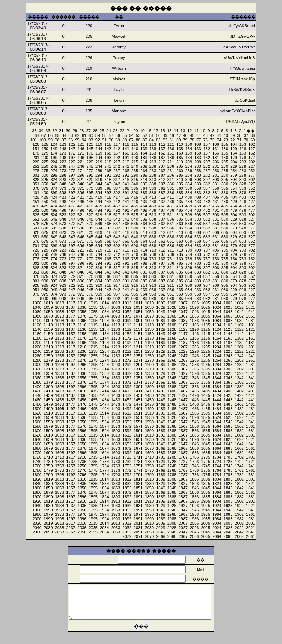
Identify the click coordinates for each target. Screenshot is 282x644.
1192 (127, 343)
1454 (104, 400)
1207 (183, 347)
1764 (217, 470)
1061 (250, 316)
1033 (116, 307)
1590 (149, 431)
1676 (82, 448)
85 (145, 140)
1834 (104, 484)
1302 (239, 369)
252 (252, 171)
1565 (206, 426)
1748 (172, 466)
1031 (138, 307)
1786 (194, 475)
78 (192, 140)
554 (234, 224)
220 (90, 162)
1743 (228, 466)
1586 (194, 431)
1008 (172, 303)
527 (252, 219)
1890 (149, 497)
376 (36, 188)
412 (162, 197)
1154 (104, 334)
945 (90, 290)
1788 (172, 475)
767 (117, 259)
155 (225, 153)
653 (243, 241)
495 (90, 210)
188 (153, 158)
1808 (172, 479)
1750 (149, 466)
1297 (70, 365)
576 (36, 224)
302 (252, 180)
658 (198, 241)
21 (129, 131)
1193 (116, 343)
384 (189, 193)
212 (162, 162)
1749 (160, 466)
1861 (250, 492)
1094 (104, 321)
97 (64, 140)
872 (72, 276)
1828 (172, 484)
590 (135, 228)
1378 (59, 382)
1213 (116, 347)
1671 (138, 448)
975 (45, 294)
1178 (59, 338)
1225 (206, 351)
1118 (59, 325)
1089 (160, 321)
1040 (37, 307)
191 (126, 158)
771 (81, 259)
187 (162, 158)
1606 (194, 435)
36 (253, 135)
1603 (228, 435)
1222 (239, 351)
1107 (183, 325)
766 (126, 259)
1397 (70, 387)
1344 (217, 378)
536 (171, 219)
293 (108, 175)
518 (108, 215)
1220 (37, 347)
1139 (48, 329)
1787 (183, 475)
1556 (82, 422)
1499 (48, 409)
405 (225, 197)
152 (252, 153)
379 (234, 193)
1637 (70, 439)
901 (36, 281)
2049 (160, 532)
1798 (59, 475)
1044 (217, 312)
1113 (116, 325)
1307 (183, 369)
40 (226, 135)
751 (36, 254)
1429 (160, 395)
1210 (149, 347)
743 (108, 254)
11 (196, 131)
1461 (250, 404)
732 (207, 254)
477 (252, 210)
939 (144, 290)
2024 (217, 528)
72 (232, 140)
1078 (59, 316)
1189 (160, 343)
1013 (116, 303)
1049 (160, 312)
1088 (172, 321)
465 (135, 206)
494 (99, 210)
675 (45, 241)
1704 (217, 457)
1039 (48, 307)
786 (171, 263)
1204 (217, 347)
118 (108, 144)
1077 (70, 316)
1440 (37, 395)
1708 (172, 457)
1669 (160, 448)
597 (72, 228)
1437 (70, 395)
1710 (149, 457)
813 (153, 268)
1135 (93, 329)
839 (144, 272)
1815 (93, 479)
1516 (82, 413)
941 (126, 290)
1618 (59, 435)
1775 (93, 470)
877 (252, 281)
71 (239, 140)
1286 (194, 365)
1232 (127, 351)
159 (189, 153)
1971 (138, 514)
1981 (250, 519)
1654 (104, 444)
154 (234, 153)
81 (172, 140)
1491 (138, 409)
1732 (127, 462)
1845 (206, 488)
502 (252, 215)
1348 (172, 378)
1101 (250, 325)
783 (198, 263)
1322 (239, 373)
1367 (183, 382)
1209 (160, 347)
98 (57, 140)
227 (252, 166)
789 (144, 263)
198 (63, 158)
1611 (138, 435)
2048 (172, 532)
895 (90, 281)
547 (72, 219)
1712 (127, 457)
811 (171, 268)
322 (72, 180)
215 (135, 162)
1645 (206, 444)
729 (234, 254)
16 (163, 131)
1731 (138, 462)
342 (117, 184)
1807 (183, 479)
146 (81, 149)
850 (45, 272)
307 (207, 180)
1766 (194, 470)
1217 (70, 347)
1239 (48, 351)
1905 (206, 501)
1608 (172, 435)
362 (162, 188)
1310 (149, 369)
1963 (228, 514)
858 (198, 276)
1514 (104, 413)
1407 (183, 391)
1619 (48, 435)
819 (99, 268)
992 (117, 299)
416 (126, 197)
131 (216, 149)
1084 (217, 321)
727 (252, 254)
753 (243, 259)
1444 (217, 400)
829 (234, 272)
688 (153, 246)
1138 (59, 329)
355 (225, 188)
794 (99, 263)
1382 (239, 387)
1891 (138, 497)
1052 (127, 312)
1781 (250, 475)
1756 (82, 466)
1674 (104, 448)
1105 (206, 325)
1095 (93, 321)
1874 (104, 492)
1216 (82, 347)
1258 (59, 356)
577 (252, 228)
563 (153, 224)
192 (117, 158)
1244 (217, 356)
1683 (228, 453)
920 (90, 285)
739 (144, 254)
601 (36, 228)
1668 (172, 448)
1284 (217, 365)
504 (234, 215)
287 (162, 175)
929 (234, 290)
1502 (239, 413)
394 (99, 193)
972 (72, 294)
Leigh (119, 100)
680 (225, 246)
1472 (127, 404)
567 (117, 224)
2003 (228, 523)
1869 (160, 492)
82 (165, 140)
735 (180, 254)
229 (234, 166)
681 (216, 246)
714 (144, 250)
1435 (93, 395)
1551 (138, 422)
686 (171, 246)
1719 (48, 457)
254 (234, 171)
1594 (104, 431)
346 (81, 184)
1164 (217, 338)
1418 (59, 391)
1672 (127, 448)
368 (108, 188)
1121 (250, 329)
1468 (172, 404)
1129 (160, 329)
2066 (194, 536)
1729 (160, 462)
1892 (127, 497)
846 (81, 272)
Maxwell (119, 36)
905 (225, 285)
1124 (217, 329)
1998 (59, 519)
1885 (206, 497)
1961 (250, 514)
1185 (206, 343)
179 (234, 158)
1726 (194, 462)
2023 (228, 528)
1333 (116, 373)
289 (144, 175)
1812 (127, 479)
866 (126, 276)
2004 (217, 523)
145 (90, 149)
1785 (206, 475)
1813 (116, 479)
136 (171, 149)
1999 (48, 519)
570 (90, 224)
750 (45, 254)
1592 (127, 431)
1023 (228, 307)
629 (234, 237)
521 (81, 215)
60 (91, 135)
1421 (250, 395)
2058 (59, 532)
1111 (138, 325)
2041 (250, 532)
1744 (217, 466)
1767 (183, 470)
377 (252, 193)
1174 (104, 338)
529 (234, 219)
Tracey (119, 58)
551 (36, 219)
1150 (149, 334)
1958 (59, 510)
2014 (104, 523)
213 (153, 162)
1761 (250, 470)
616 (126, 232)
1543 (228, 422)
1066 (194, 316)
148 (63, 149)
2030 (149, 528)
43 (206, 135)
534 (189, 219)
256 (216, 171)
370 (90, 188)
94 (84, 140)
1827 (183, 484)
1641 (250, 444)
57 (111, 135)
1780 (37, 470)
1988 (172, 519)
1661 (250, 448)
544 (99, 219)
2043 (228, 532)
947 (72, 290)
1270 (149, 360)
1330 (149, 373)
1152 (127, 334)
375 (45, 188)
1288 (172, 365)
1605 (206, 435)
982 (207, 299)
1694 (104, 453)
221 (81, 162)
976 (36, 294)
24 (109, 131)
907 (207, 285)
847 (72, 272)
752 (252, 259)
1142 (239, 334)
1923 (228, 506)
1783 (228, 475)
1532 (127, 417)
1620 (37, 435)
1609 (160, 435)
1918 (59, 501)
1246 (194, 356)
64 (64, 135)
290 (135, 175)
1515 (93, 413)
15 (169, 131)
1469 (160, 404)
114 (144, 144)
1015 (93, 303)
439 (144, 202)
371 (81, 188)
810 (180, 268)
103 (243, 144)
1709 (160, 457)
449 (54, 202)
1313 (116, 369)
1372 (127, 382)
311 (171, 180)
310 (180, 180)
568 (108, 224)
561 (171, 224)
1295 (93, 365)
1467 (183, 404)
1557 (70, 422)
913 (153, 285)
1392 (127, 387)
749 (54, 254)
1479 (48, 404)
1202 (239, 347)
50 (158, 135)
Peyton (119, 122)
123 (63, 144)
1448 (172, 400)
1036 (82, 307)
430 (225, 202)
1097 (70, 321)
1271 (138, 360)
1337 (70, 373)
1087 (183, 321)
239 (144, 166)
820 (90, 268)
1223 (228, 351)
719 (99, 250)
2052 (127, 532)
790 (135, 263)
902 (252, 285)
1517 (70, 413)
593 (108, 228)
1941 (250, 510)
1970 (149, 514)
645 (90, 237)
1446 (194, 400)
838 (153, 272)
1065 (206, 316)
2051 (138, 532)
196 (81, 158)
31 (61, 131)
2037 (70, 528)
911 (171, 285)
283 (198, 175)
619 (99, 232)
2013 (116, 523)
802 (252, 268)
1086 (194, 321)
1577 (70, 426)
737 (162, 254)
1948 (172, 510)
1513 (116, 413)
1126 (194, 329)
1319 (48, 369)
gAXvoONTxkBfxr (239, 47)
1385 (206, 387)
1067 (183, 316)
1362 (239, 382)
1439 (48, 395)
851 (36, 272)
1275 (93, 360)
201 (36, 158)
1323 (228, 373)
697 (72, 246)
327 (252, 184)
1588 (172, 431)
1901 (250, 501)
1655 (93, 444)
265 (135, 171)
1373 (116, 382)
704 (234, 250)
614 (144, 232)
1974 (104, 514)
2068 (172, 536)
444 (99, 202)
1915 (93, 501)
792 (117, 263)
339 (144, 184)
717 (117, 250)
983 (198, 299)
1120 (37, 325)
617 (117, 232)
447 (72, 202)
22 (122, 131)
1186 (194, 343)
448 (63, 202)
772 (72, 259)
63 (70, 135)
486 (171, 210)
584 (189, 228)
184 (189, 158)
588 (153, 228)
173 (63, 153)
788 (153, 263)
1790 (149, 475)
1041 (250, 312)
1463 (228, 404)
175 (45, 153)
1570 (149, 426)
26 (95, 131)
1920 (37, 501)
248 (63, 166)
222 (72, 162)
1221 (250, 351)
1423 (228, 395)
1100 (37, 321)
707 (207, 250)
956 (216, 294)
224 (54, 162)
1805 (206, 479)
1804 (217, 479)
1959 (48, 510)
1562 (239, 426)
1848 (172, 488)
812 (162, 268)
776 (36, 259)
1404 (217, 391)
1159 (48, 334)
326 (36, 180)
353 (243, 188)
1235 (93, 351)
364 (144, 188)
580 (225, 228)
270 (90, 171)
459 (189, 206)
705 (225, 250)
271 (81, 171)
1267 (183, 360)
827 (252, 272)
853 (243, 276)
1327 (183, 373)
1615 (93, 435)
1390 (149, 387)
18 (149, 131)
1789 (160, 475)
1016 (82, 303)
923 (63, 285)
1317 (70, 369)
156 (216, 153)
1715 (93, 457)
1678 (59, 448)
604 (234, 232)
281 (216, 175)
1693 (116, 453)
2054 (104, 532)
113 (153, 144)
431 (216, 202)
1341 (250, 378)
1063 (228, 316)
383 (198, 193)
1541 (250, 422)
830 (225, 272)
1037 (70, 307)
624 (54, 232)
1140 (37, 329)
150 (45, 149)
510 (180, 215)
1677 (70, 448)
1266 (194, 360)
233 (198, 166)
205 (225, 162)
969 (99, 294)
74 (219, 140)
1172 (127, 338)
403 (243, 197)
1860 (37, 488)
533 (198, 219)
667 (117, 241)
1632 (127, 439)
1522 (239, 417)
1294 (104, 365)
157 (207, 153)
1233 (116, 351)
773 (63, 259)
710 (180, 250)
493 (108, 210)
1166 (194, 338)
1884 (217, 497)
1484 (217, 409)
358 (198, 188)
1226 (194, 351)
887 (162, 281)
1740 (37, 462)
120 (90, 144)
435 (180, 202)
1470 (149, 404)
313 (153, 180)
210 (180, 162)
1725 (206, 462)
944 (99, 290)
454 (234, 206)
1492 (127, 409)
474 (54, 206)
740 (135, 254)
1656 (82, 444)
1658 (59, 444)
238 (153, 166)
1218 (59, 347)
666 (126, 241)
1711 (138, 457)
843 (108, 272)
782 (207, 263)
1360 (37, 378)
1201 (250, 347)
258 (198, 171)
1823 (228, 484)
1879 (48, 492)
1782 (239, 475)
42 (212, 135)
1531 (138, 417)
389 (144, 193)
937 (162, 290)
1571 (138, 426)
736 (171, 254)
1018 (59, 303)
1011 (138, 303)
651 (36, 237)
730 (225, 254)
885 (180, 281)
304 (234, 180)
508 (198, 215)
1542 (239, 422)
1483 (228, 409)
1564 (217, 426)
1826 (194, 484)
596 (81, 228)
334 (189, 184)
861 (171, 276)
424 (54, 197)
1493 (116, 409)
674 (54, 241)
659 (189, 241)
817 (117, 268)
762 (162, 259)
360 (180, 188)
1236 (82, 351)
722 (72, 250)
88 (124, 140)
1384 (217, 387)
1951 (138, 510)
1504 (217, 413)
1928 (172, 506)
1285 (206, 365)
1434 (104, 395)
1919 (48, 501)
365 (135, 188)
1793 (116, 475)
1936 (82, 506)
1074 (104, 316)
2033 (116, 528)
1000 (44, 299)
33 (48, 131)
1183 (228, 343)
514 (144, 215)
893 (108, 281)
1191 (138, 343)
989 (144, 299)
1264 (217, 360)
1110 (149, 325)
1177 (70, 338)
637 (162, 237)
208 (198, 162)
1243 (228, 356)
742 (117, 254)
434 (189, 202)
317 (117, 180)
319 (99, 180)
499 (54, 210)
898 (63, 281)
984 (189, 299)
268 (108, 171)
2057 (70, 532)
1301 (250, 369)
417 (117, 197)
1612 (127, 435)
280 (225, 175)
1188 (172, 343)
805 (225, 268)
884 (189, 281)
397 (72, 193)
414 (144, 197)
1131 (138, 329)
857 (207, 276)
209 (189, 162)
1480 (37, 404)
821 (81, 268)
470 (90, 206)
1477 (70, 404)
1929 (160, 506)
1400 (37, 387)
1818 (59, 479)
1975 (93, 514)
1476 (82, 404)
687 (162, 246)
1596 (82, 431)
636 (171, 237)
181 (216, 158)
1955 (93, 510)
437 (162, 202)
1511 (138, 413)
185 (180, 158)
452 (252, 206)
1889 (160, 497)
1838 (59, 484)
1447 (183, 400)
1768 (172, 470)
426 (36, 197)
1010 (149, 303)
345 (90, 184)
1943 (228, 510)
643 (108, 237)
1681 (250, 453)
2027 (183, 528)
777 (252, 263)
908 (198, 285)
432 (207, 202)
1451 (138, 400)
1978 (59, 514)
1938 (59, 506)
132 (207, 149)
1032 (127, 307)
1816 (82, 479)
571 (81, 224)
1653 (116, 444)
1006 (194, 303)
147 (72, 149)
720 (90, 250)
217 (117, 162)
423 (63, 197)
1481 (250, 409)
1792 (127, 475)
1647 (183, 444)
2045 (206, 532)
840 (135, 272)
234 (189, 166)
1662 (239, 448)
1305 (206, 369)
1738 (59, 462)
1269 (160, 360)
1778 (59, 470)
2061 (250, 536)
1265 (206, 360)
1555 (93, 422)
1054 (104, 312)
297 (72, 175)
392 (117, 193)
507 (207, 215)
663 (153, 241)
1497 (70, 409)
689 (144, 246)
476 (36, 206)
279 (234, 175)
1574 (104, 426)
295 (90, 175)
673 (63, 241)
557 (207, 224)
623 (63, 232)
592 (117, 228)
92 (98, 140)
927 (252, 290)
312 (162, 180)
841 (126, 272)
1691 (138, 453)
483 (198, 210)
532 (207, 219)
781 (216, 263)
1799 (48, 475)
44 (199, 135)
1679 (48, 448)
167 (117, 153)
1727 (183, 462)
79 (185, 140)
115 (135, 144)
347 (72, 184)
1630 (149, 439)
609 (189, 232)
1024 (217, 307)
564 (144, 224)
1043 (228, 312)
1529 (160, 417)
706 (216, 250)
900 (45, 281)
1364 (217, 382)
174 (54, 153)
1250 (149, 356)
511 (171, 215)
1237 (70, 351)
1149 (160, 334)
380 (225, 193)
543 (108, 219)
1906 (194, 501)
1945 (206, 510)
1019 (48, 303)
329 (234, 184)
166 (126, 153)
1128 (172, 329)
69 (253, 140)
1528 (172, 417)
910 (180, 285)
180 (225, 158)
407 (207, 197)
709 (189, 250)
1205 (206, 347)
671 (81, 241)
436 (171, 202)
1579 (48, 426)
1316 (82, 369)
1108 (172, 325)
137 (162, 149)
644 (99, 237)
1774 (104, 470)
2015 (93, 523)
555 (225, 224)
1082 (239, 321)
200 (45, 158)
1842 (239, 488)
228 (243, 166)
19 (142, 131)
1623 (228, 439)
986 (171, 299)
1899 (48, 497)
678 (243, 246)
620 (90, 232)
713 (153, 250)
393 (108, 193)
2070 (149, 536)
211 (171, 162)
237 (162, 166)
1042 (239, 312)
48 (172, 135)
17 (156, 131)
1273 (116, 360)
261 (171, 171)
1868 (172, 492)
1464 (217, 404)
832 (207, 272)
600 (45, 228)
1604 (217, 435)
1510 (149, 413)
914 (144, 285)
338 (153, 184)
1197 (70, 343)
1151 (138, 334)
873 (63, 276)
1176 (82, 338)
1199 (48, 343)
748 (63, 254)
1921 (250, 506)
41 (219, 135)
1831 (138, 484)
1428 (172, 395)
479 (234, 210)
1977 (70, 514)
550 (45, 219)
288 (153, 175)
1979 (48, 514)
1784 (217, 475)
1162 (239, 338)
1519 (48, 413)
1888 (172, 497)
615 (135, 232)
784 (189, 263)
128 (243, 149)
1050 (149, 312)
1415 (93, 391)
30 (68, 131)
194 (99, 158)
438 (153, 202)
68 (37, 135)
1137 (70, 329)
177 (252, 158)
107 (207, 144)
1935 (93, 506)
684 (189, 246)
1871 (138, 492)
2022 (239, 528)
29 (75, 131)
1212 (127, 347)
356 (216, 188)
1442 (239, 400)
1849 (160, 488)
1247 (183, 356)
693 (108, 246)
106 (216, 144)
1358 (59, 378)
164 (144, 153)
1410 (149, 391)
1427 (183, 395)
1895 (93, 497)
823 (63, 268)
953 (243, 294)
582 (207, 228)
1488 (172, 409)
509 (189, 215)
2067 (183, 536)
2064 (217, 536)
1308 (172, 369)
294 (99, 175)
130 (225, 149)
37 (246, 135)
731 (216, 254)
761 (171, 259)
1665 (206, 448)
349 (54, 184)
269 (99, 171)
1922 (239, 506)
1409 (160, 391)
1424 (217, 395)
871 (81, 276)
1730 (149, 462)
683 (198, 246)
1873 (116, 492)
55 (124, 135)
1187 (183, 343)
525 (45, 215)
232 (207, 166)
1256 (82, 356)
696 (81, 246)
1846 (194, 488)
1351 (138, 378)
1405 (206, 391)
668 (108, 241)
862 (162, 276)
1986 (194, 519)
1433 (116, 395)
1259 (48, 356)
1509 (160, 413)
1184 (217, 343)
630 (225, 237)
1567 (183, 426)
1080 (37, 316)
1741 (250, 466)
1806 (194, 479)
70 (246, 140)
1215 (93, 347)
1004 (217, 303)
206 (216, 162)
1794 (104, 475)
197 (72, 158)
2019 (48, 523)
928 (243, 290)
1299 (48, 365)
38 (239, 135)
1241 (250, 356)
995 (90, 299)
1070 (149, 316)
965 (135, 294)
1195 (93, 343)
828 (243, 272)
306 (216, 180)
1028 (172, 307)
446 (81, 202)
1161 (250, 338)
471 (81, 206)
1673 (116, 448)
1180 (37, 338)
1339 (48, 373)
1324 (217, 373)
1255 (93, 356)
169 (99, 153)
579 (234, 228)
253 (243, 171)
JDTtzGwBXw (243, 36)
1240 (37, 351)
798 (63, 263)
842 (117, 272)
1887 (183, 497)
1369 (160, 382)
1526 (194, 417)
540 (135, 219)
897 (72, 281)
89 (118, 140)
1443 (228, 400)
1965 (206, 514)
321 (81, 180)
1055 (93, 312)
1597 (70, 431)
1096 (82, 321)
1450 (149, 400)
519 (99, 215)
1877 (70, 492)
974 (54, 294)
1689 (160, 453)
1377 (70, 382)
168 (108, 153)
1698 (59, 453)
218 (108, 162)
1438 (59, 395)
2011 (138, 523)
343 (108, 184)
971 (81, 294)
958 (198, 294)
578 (243, 228)
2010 (149, 523)
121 (81, 144)
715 (135, 250)
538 (153, 219)
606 (216, 232)
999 (54, 299)
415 (135, 197)
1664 (217, 448)
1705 (206, 457)
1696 (82, 453)
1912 (127, 501)
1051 (138, 312)
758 (198, 259)
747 (72, 254)
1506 (194, 413)
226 (36, 162)
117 (117, 144)
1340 (37, 373)
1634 (104, 439)
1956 (82, 510)
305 (225, 180)
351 (36, 184)
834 (189, 272)
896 (81, 281)
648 (63, 237)
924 (54, 285)
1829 (160, 484)
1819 (48, 479)
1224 (217, 351)
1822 (239, 484)
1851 (138, 488)
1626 (194, 439)
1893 (116, 497)
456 (216, 206)
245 (90, 166)
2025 (206, 528)
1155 (93, 334)
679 (234, 246)
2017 (70, 523)
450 (45, 202)
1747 (183, 466)
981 (216, 299)
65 (57, 135)
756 (216, 259)
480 (225, 210)
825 (45, 268)
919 (99, 285)
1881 (250, 497)
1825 (206, 484)
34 (41, 131)
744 (99, 254)
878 (243, 281)
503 (243, 215)
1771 (138, 470)
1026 (194, 307)
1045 (206, 312)
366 (126, 188)
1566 (194, 426)
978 (243, 299)
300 (45, 175)
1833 (116, 484)
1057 (70, 312)
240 (135, 166)
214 (144, 162)
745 (90, 254)
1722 (239, 462)
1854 (104, 488)
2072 (127, 536)
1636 (82, 439)
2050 (149, 532)
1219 (48, 347)
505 (225, 215)
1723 (228, 462)
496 (81, 210)
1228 (172, 351)
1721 (250, 462)
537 (162, 219)
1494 (104, 409)
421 (81, 197)
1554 (104, 422)
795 (90, 263)
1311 (138, 369)
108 (198, 144)
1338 (59, 373)
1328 (172, 373)
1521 (250, 417)
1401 (250, 391)
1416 (82, 391)
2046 (194, 532)
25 (102, 131)
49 (165, 135)
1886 (194, 497)
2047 (183, 532)
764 (144, 259)
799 (54, 263)
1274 (104, 360)
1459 (48, 400)
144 (99, 149)
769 (99, 259)
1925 (206, 506)
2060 (37, 532)
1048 (172, 312)
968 (108, 294)
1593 (116, 431)
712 (162, 250)
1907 (183, 501)
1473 (116, 404)
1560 (37, 422)
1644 (217, 444)
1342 (239, 378)
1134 (104, 329)
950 (45, 290)
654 (234, 241)
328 (243, 184)
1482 (239, 409)
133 (198, 149)
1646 (194, 444)
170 (90, 153)
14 (176, 131)
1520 (37, 413)
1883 (228, 497)
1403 (228, 391)
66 (50, 135)
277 (252, 175)
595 (90, 228)
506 (216, 215)
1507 (183, 413)
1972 (127, 514)
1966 (194, 514)
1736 (82, 462)
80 (178, 140)
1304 (217, 369)
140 (135, 149)
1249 (160, 356)
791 (126, 263)
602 (252, 232)
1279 (48, 360)
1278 (59, 360)
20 (135, 131)
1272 (127, 360)
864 (144, 276)
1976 (82, 514)
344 (99, 184)
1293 (116, 365)
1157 (70, 334)
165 (135, 153)
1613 (116, 435)
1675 (93, 448)
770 (90, 259)
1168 (172, 338)
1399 (48, 387)
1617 (70, 435)
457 (207, 206)
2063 (228, 536)
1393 (116, 387)
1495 (93, 409)
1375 (93, 382)
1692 (127, 453)
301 (36, 175)
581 (216, 228)
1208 (172, 347)
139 (144, 149)
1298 (59, 365)
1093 (116, 321)
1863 (228, 492)
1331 (138, 373)
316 (126, 180)
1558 (59, 422)
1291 (138, 365)
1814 (104, 479)
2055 (93, 532)
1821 (250, 484)
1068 (172, 316)
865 (135, 276)
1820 (37, 479)
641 (126, 237)
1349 (160, 378)
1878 (59, 492)
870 (90, 276)
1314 (104, 369)
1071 (138, 316)
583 (198, 228)
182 (207, 158)
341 (126, 184)
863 (153, 276)
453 (243, 206)
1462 (239, 404)
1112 (127, 325)
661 (171, 241)
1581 (250, 431)
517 (117, 215)
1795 (93, 475)
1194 (104, 343)
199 (54, 158)
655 (225, 241)
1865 (206, 492)
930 (225, 290)
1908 (172, 501)
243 (108, 166)
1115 (93, 325)
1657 (70, 444)
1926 (194, 506)
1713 (116, 457)
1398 (59, 387)
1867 (183, 492)
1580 (37, 426)
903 (243, 285)
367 (117, 188)
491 (126, 210)
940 (135, 290)
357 (207, 188)
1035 (93, 307)
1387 (183, 387)
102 (252, 144)
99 (50, 140)
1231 (138, 351)
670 (90, 241)
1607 (183, 435)
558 (198, 224)
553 (243, 224)
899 (54, 281)
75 (212, 140)
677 (252, 246)
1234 (104, 351)
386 (171, 193)
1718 (59, 457)
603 (243, 232)
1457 (70, 400)
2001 (250, 523)
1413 (116, 391)
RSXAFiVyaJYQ (240, 122)
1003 (228, 303)
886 (171, 281)
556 (216, 224)
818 (108, 268)
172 (72, 153)
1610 (149, 435)
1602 (239, 435)
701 (36, 246)
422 (72, 197)
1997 (70, 519)
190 (135, 158)
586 (171, 228)
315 (135, 180)
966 (126, 294)
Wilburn (119, 68)
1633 (116, 439)
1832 (127, 484)
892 (117, 281)
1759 (48, 466)
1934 (104, 506)
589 (144, 228)
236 (171, 166)
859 (189, 276)
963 (153, 294)
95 (77, 140)
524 (54, 215)
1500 (37, 409)
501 (36, 210)
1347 (183, 378)
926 (36, 285)
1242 (239, 356)
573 (63, 224)
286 (171, 175)
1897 (70, 497)
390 (135, 193)
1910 (149, 501)
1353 (116, 378)
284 (189, 175)
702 (252, 250)
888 (153, 281)
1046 (194, 312)
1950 (149, 510)
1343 (228, 378)
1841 (250, 488)
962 (162, 294)
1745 (206, 466)
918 (108, 285)
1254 (104, 356)
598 (63, 228)
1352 (127, 378)
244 (99, 166)
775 (45, 259)
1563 (228, 426)
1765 (206, 470)
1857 (70, 488)
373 (63, 188)
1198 (59, 343)
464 (144, 206)
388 (153, 193)
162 (162, 153)
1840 (37, 484)
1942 (239, 510)
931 (216, 290)
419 (99, 197)
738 (153, 254)
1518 (59, 413)
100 (43, 140)
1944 (217, 510)
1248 (172, 356)
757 (207, 259)
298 (63, 175)
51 (152, 135)
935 (180, 290)
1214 (104, 347)
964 (144, 294)
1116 (82, 325)
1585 (206, 431)
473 (63, 206)
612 (162, 232)
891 (126, 281)
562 (162, 224)
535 (180, 219)
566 (126, 224)
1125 (206, 329)
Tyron (119, 26)
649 (54, 237)
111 (171, 144)
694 (99, 246)
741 (126, 254)
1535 (93, 417)
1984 (217, 519)
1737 (70, 462)
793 (108, 263)
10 (203, 131)
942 (117, 290)
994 (99, 299)
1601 (250, 435)
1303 (228, 369)
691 (126, 246)
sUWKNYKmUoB (239, 58)
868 (108, 276)
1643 (228, 444)
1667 (183, 448)
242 (117, 166)
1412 (127, 391)
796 (81, 263)
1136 (82, 329)
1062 (239, 316)
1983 (228, 519)
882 (207, 281)
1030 (149, 307)
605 (225, 232)
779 (234, 263)
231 (216, 166)
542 (117, 219)
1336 (82, 373)
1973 (116, 514)
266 (126, 171)
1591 (138, 431)
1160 (37, 334)
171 (81, 153)
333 (198, 184)
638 (153, 237)
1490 (149, 409)
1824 (217, 484)
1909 (160, 501)
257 (207, 171)
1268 (172, 360)
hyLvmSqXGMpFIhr (237, 111)
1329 (160, 373)
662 (162, 241)
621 (81, 232)
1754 (104, 466)
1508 (172, 413)
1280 (37, 360)
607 (207, 232)
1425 (206, 395)
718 (108, 250)
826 (36, 268)
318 (108, 180)
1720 (37, 457)
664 (144, 241)
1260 (37, 356)
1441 (250, 400)
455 (225, 206)
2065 (206, 536)
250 (45, 166)
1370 (149, 382)
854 (234, 276)
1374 (104, 382)
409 (189, 197)
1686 (194, 453)
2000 (37, 519)
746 (81, 254)
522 (72, 215)
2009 (160, 523)
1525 (206, 417)
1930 (149, 506)
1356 (82, 378)
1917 (70, 501)
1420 (37, 391)
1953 (116, 510)
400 (45, 193)
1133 (116, 329)
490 (135, 210)
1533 (116, 417)
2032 (127, 528)
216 (126, 162)
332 (207, 184)
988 (153, 299)
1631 (138, 439)
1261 (250, 360)
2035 (93, 528)
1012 (127, 303)
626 (36, 232)
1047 (183, 312)
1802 (239, 479)
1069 (160, 316)
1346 (194, 378)
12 (189, 131)
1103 (228, 325)
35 (35, 131)
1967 (183, 514)
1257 (70, 356)
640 (135, 237)
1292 (127, 365)
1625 (206, 439)
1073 (116, 316)
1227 (183, 351)
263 (153, 171)
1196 (82, 343)
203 (243, 162)
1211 (138, 347)
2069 (160, 536)
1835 (93, 484)
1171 (138, 338)
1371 (138, 382)
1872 (127, 492)
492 (117, 210)
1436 (82, 395)
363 (153, 188)
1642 (239, 444)
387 (162, 193)
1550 (149, 422)
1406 (194, 391)
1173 (116, 338)
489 (144, 210)
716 (126, 250)
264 (144, 171)
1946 (194, 510)
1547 (183, 422)
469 (99, 206)
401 (36, 193)
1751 (138, 466)
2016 (82, 523)
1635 (93, 439)
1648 (172, 444)
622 (72, 232)
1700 (37, 453)
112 (162, 144)
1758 (59, 466)
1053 (116, 312)
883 (198, 281)
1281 (250, 365)
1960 (37, 510)
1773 (116, 470)
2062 (239, 536)
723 (63, 250)
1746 (194, 466)
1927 (183, 506)
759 (189, 259)
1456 (82, 400)
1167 (183, 338)
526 (36, 215)
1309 (160, 369)
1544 (217, 422)
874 (54, 276)
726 (36, 250)
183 (198, 158)
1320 (37, 369)
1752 (127, 466)
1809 (160, 479)
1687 (183, 453)
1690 (149, 453)
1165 (206, 338)
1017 (70, 303)
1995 (93, 519)
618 (108, 232)
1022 (239, 307)
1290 (149, 365)
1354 (104, 378)
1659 (48, 444)
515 (135, 215)
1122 (239, 329)
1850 (149, 488)
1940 (37, 506)
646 (81, 237)
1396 (82, 387)
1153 (116, 334)
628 (243, 237)
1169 (160, 338)
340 (135, 184)
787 (162, 263)
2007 (183, 523)
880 (225, 281)
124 (54, 144)
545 (90, 219)
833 (198, 272)
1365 (206, 382)
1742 (239, 466)
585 (180, 228)
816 (126, 268)
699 (54, 246)
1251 (138, 356)
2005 (206, 523)
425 (45, 197)
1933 (116, 506)
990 (135, 299)
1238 (59, 351)
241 (126, 166)
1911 (138, 501)
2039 (48, 528)
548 (63, 219)
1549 (160, 422)
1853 (116, 488)
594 (99, 228)
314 (144, 180)
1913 (116, 501)
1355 (93, 378)
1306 (194, 369)
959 (189, 294)
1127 (183, 329)
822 (72, 268)
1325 (206, 373)
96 (70, 140)
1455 (93, 400)
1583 (228, 431)
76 (206, 140)
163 (153, 153)
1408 (172, 391)
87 (131, 140)
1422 (239, 395)
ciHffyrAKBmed (241, 26)
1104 (217, 325)
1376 (82, 382)
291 (126, 175)
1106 (194, 325)
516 (126, 215)
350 (45, 184)
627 (252, 237)
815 (135, 268)
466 (126, 206)
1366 (194, 382)
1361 (250, 382)
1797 (70, 475)
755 (225, 259)
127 (252, 149)
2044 (217, 532)
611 (171, 232)
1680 (37, 448)
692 (117, 246)
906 (216, 285)
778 (243, 263)
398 (63, 193)
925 (45, 285)
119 (99, 144)
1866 (194, 492)
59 (98, 135)
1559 (48, 422)
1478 (59, 404)
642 (117, 237)
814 (144, 268)
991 (126, 299)
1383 (228, 387)
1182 (239, 343)
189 (144, 158)
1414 (104, 391)
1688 (172, 453)
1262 (239, 360)
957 (207, 294)
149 (54, 149)
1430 (149, 395)
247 (72, 166)
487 (162, 210)
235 (180, 166)
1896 (82, 497)
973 (63, 294)
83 (158, 140)
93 (91, 140)
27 (88, 131)
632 (207, 237)
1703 (228, 457)
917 (117, 285)
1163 (228, 338)
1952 (127, 510)
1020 (37, 303)
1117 (70, 325)
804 (234, 268)
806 (216, 268)
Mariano (119, 111)
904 (234, 285)
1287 (183, 365)
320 (90, 180)
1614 (104, 435)
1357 (70, 378)
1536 (82, 417)
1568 (172, 426)
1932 (127, 506)
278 (243, 175)
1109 (160, 325)
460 (180, 206)
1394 (104, 387)
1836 (82, 484)
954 (234, 294)
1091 (138, 321)
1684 (217, 453)
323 (63, 180)
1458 (59, 400)
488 (153, 210)
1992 (127, 519)
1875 (93, 492)
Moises (119, 79)
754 (234, 259)
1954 (104, 510)
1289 (160, 365)
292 (117, 175)
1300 (37, 365)
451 (36, 202)
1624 (217, 439)
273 (63, 171)
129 (234, 149)
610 (180, 232)
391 (126, 193)
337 (162, 184)
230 (225, 166)
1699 (48, 453)
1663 (228, 448)
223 (63, 162)
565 (135, 224)
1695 (93, 453)
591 (126, 228)
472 (72, 206)
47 (178, 135)
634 (189, 237)
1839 (48, 484)
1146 (194, 334)
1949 (160, 510)
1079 (48, 316)
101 (33, 140)
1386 (194, 387)
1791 (138, 475)
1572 (127, 426)
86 (138, 140)
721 (81, 250)
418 (108, 197)
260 (180, 171)
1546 (194, 422)
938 (153, 290)
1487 (183, 409)
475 (45, 206)
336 (171, 184)
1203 (228, 347)
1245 (206, 356)
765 (135, 259)
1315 (93, 369)
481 (216, 210)
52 (145, 135)
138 (153, 149)
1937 (70, 506)
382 (207, 193)
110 (180, 144)
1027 (183, 307)
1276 (82, 360)
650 (45, 237)
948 (63, 290)
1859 (48, 488)
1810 (149, 479)
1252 (127, 356)
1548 (172, 422)
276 (36, 171)
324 (54, 180)
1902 (239, 501)
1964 (217, 514)
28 (82, 131)
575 (45, 224)
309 (189, 180)
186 (171, 158)
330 (225, 184)
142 (117, 149)
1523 (228, 417)
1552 (127, 422)
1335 (93, 373)
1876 (82, 492)
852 (252, 276)
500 (45, 210)
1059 (48, 312)
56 (118, 135)
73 (226, 140)
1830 (149, 484)
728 (243, 254)
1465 (206, 404)
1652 (127, 444)
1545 (206, 422)
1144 (217, 334)
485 (180, 210)
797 (72, 263)
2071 (138, 536)
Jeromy (119, 47)
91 (104, 140)
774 (54, 259)
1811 (138, 479)
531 (216, 219)
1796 (82, 475)
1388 (172, 387)
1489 (160, 409)
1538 (59, 417)
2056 (82, 532)
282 (207, 175)
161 (171, 153)
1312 (127, 369)
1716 (82, 457)
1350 (149, 378)
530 (225, 219)
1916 (82, 501)
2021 (250, 528)
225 (45, 162)
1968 (172, 514)
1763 (228, 470)
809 (189, 268)
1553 (116, 422)
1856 (82, 488)
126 (36, 144)
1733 (116, 462)
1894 (104, 497)
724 (54, 250)
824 (54, 268)
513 (153, 215)
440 (135, 202)
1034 (104, 307)
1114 (104, 325)
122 (72, 144)
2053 (116, 532)
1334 (104, 373)
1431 (138, 395)
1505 (206, 413)
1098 (59, 321)
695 (90, 246)
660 (180, 241)
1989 (160, 519)
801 (36, 263)
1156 (82, 334)
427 (252, 202)
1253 (116, 356)
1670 (149, 448)
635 (180, 237)
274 (54, 171)
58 (104, 135)
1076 (82, 316)
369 (99, 188)
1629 (160, 439)
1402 (239, 391)
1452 (127, 400)
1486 (194, 409)
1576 (82, 426)
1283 (228, 365)
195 (90, 158)
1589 (160, 431)
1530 (149, 417)
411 (171, 197)
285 (180, 175)
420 (90, 197)
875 (45, 276)
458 (198, 206)
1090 (149, 321)
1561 (250, 426)
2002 (239, 523)
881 (216, 281)
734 (189, 254)
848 (63, 272)
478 (243, 210)
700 (45, 246)
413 (153, 197)
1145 (206, 334)
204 (234, 162)
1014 (104, 303)
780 (225, 263)
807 (207, 268)
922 (72, 285)
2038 (59, 528)
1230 (149, 351)
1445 (206, 400)
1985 (206, 519)
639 (144, 237)
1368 (172, 382)
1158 (59, 334)
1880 (37, 492)
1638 (59, 439)
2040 (37, 528)
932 (207, 290)
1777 (70, 470)
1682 (239, 453)
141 (126, 149)
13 (183, 131)
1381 (250, 387)
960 (180, 294)
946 (81, 290)
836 (171, 272)
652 (252, 241)
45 (192, 135)
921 (81, 285)
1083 (228, 321)
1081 (250, 321)
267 (117, 171)
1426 (194, 395)
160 (180, 153)
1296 (82, 365)
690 (135, 246)
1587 (183, 431)
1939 (48, 506)
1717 (70, 457)
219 (99, 162)
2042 (239, 532)
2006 (194, 523)
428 (243, 202)
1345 (206, 378)
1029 (160, 307)
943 (108, 290)
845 (90, 272)
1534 (104, 417)
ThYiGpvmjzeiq (241, 68)
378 (243, 193)
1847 (183, 488)
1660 (37, 444)
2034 (104, 528)
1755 (93, 466)
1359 (48, 378)
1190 (149, 343)
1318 (59, 369)
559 (189, 224)
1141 (250, 334)
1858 (59, 488)
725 (45, 250)
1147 (183, 334)
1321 (250, 373)
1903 (228, 501)
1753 (116, 466)
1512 (127, 413)
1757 (70, 466)
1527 (183, 417)
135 (180, 149)
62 (77, 135)
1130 (149, 329)
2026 (194, 528)
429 (234, 202)
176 (36, 153)
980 (225, 299)
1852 (127, 488)
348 (63, 184)
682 (207, 246)
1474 (104, 404)
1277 (70, 360)
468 (108, 206)
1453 (116, 400)
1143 (228, 334)
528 (243, 219)
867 (117, 276)
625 (45, 232)
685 (180, 246)
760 (180, 259)
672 (72, 241)
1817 (70, 479)
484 (189, 210)
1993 (116, 519)
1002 (239, 303)
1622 (239, 439)
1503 (228, 413)
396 (81, 193)
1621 (250, 439)
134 (189, 149)
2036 (82, 528)
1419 (48, 391)
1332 (127, 373)
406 (216, 197)
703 (243, 250)
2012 (127, 523)
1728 (172, 462)
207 (207, 162)
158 (198, 153)
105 (225, 144)
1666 (194, 448)
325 (45, 180)
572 (72, 224)
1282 (239, 365)
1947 (183, 510)
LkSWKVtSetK (242, 90)
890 (135, 281)
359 (189, 188)
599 (54, 228)
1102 (239, 325)
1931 (138, 506)
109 (189, 144)
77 (199, 140)
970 (90, 294)
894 (99, 281)
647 (72, 237)
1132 (127, 329)
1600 (37, 431)
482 (207, 210)
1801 (250, 479)
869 (99, 276)
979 (234, 299)
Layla (119, 90)
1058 (59, 312)
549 (54, 219)
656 (216, 241)
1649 (160, 444)
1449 (160, 400)
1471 (138, 404)
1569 (160, 426)
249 (54, 166)
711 (171, 250)
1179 (48, 338)
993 (108, 299)
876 (36, 276)
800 (45, 263)
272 (72, 171)
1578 (59, 426)
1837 (70, 484)
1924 (217, 506)
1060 (37, 312)
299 (54, 175)
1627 (183, 439)
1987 (183, 519)
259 (189, 171)
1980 (37, 514)
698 (63, 246)
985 (180, 299)
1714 (104, 457)
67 (44, 135)
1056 (82, 312)
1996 (82, 519)
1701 (250, 457)
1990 (149, 519)
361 (171, 188)
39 (232, 135)
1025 (206, 307)
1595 (93, 431)
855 (225, 276)
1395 (93, 387)
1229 (160, 351)
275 (45, 171)
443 (108, 202)
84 (152, 140)
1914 (104, 501)
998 (63, 299)
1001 (250, 303)
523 (63, 215)
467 (117, 206)
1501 (250, 413)
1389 (160, 387)
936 (171, 290)
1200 (37, 343)
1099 (48, 321)
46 (185, 135)
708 (198, 250)
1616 (82, 435)
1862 (239, 492)
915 (135, 285)
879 (234, 281)
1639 (48, 439)
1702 (239, 457)
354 (234, 188)
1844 (217, 488)
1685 (206, 453)
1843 (228, 488)
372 (72, 188)
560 (180, 224)
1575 (93, 426)
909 (189, 285)
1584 (217, 431)
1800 (37, 475)
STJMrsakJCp (242, 79)
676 (36, 241)
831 (216, 272)
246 (81, 166)
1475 (93, 404)
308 (198, 180)
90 (111, 140)
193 (108, 158)
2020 (37, 523)
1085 (206, 321)
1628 (172, 439)
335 (180, 184)
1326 (194, 373)
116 (126, 144)
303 (243, 180)
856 (216, 276)
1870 (149, 492)
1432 (127, 395)
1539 (48, 417)
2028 (172, 528)
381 (216, 193)
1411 (138, 391)
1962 (239, 514)
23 (115, 131)
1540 (37, 417)
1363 (228, 382)
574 (54, 224)
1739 (48, 462)
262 (162, 171)
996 (81, 299)
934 (189, 290)
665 (135, 241)
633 (198, 237)
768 (108, 259)
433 (198, 202)
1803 (228, 479)
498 (63, 210)
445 (90, 202)
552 (252, 224)
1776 (82, 470)
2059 (48, 532)
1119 (48, 325)
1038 (59, 307)
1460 (37, 400)
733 (198, 254)
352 (252, 188)
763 (153, 259)
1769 (160, 470)
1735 (93, 462)
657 (207, 241)
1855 (93, 488)
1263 (228, 360)
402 (252, 197)
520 (90, 215)
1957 (70, 510)
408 (198, 197)
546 (81, 219)
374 (54, 188)
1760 (37, 466)
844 (99, 272)
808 (198, 268)
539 (144, 219)
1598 (59, 431)
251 (36, 166)
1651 (138, 444)
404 (234, 197)
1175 (93, 338)
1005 (206, 303)
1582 (239, 431)
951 (36, 290)
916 (126, 285)
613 (153, 232)
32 (55, 131)
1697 (70, 453)
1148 (172, 334)
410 (180, 197)
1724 (217, 462)
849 (54, 272)
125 (45, 144)
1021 (250, 307)
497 (72, 210)
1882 (239, 497)
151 (36, 149)
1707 (183, 457)
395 (90, 193)
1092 (127, 321)
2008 (172, 523)
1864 (217, 492)
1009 (160, 303)
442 (117, 202)
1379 (48, 382)
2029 (160, 528)
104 (234, 144)
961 (171, 294)
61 (84, 135)
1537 (70, 417)
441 (126, 202)
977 (252, 299)
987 (162, 299)
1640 (37, 439)
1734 (104, 462)
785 (180, 263)
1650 (149, 444)
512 (162, 215)
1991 (138, 519)
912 (162, 285)
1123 (228, 329)
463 (153, 206)
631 (216, 237)
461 (171, 206)
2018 (59, 523)
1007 (183, 303)
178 (243, 158)
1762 (239, 470)
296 (81, 175)
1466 (194, 404)
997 (72, 299)
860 (180, 276)
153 (243, 153)
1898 (59, 497)
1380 (37, 382)
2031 (138, 528)
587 (162, 228)
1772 (127, 470)
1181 (250, 343)
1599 (48, 431)
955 (225, 294)
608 (198, 232)
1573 (116, 426)
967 (117, 294)
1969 (160, 514)
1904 (217, 501)
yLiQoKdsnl (245, 100)
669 (99, 241)
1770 (149, 470)
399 (54, 193)
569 (99, 224)
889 (144, 281)
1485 (206, 409)
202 (252, 162)
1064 (217, 316)
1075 (93, 316)
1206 (194, 347)
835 (180, 272)
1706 (194, 457)
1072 (127, 316)
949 (54, 290)
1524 (217, 417)
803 (243, 268)
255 (225, 171)
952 (252, 294)
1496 (82, 409)
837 (162, 272)
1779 (48, 470)
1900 (37, 497)
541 (126, 219)
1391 (138, 387)
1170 (149, 338)
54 (131, 135)
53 (138, 135)
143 (108, 149)
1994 (104, 519)
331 (216, 184)
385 (180, 193)
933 (198, 290)
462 (162, 206)
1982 (239, 519)
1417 (70, 391)
